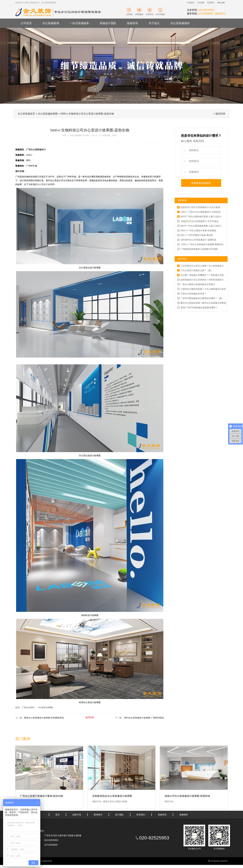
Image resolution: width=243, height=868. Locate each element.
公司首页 (26, 23)
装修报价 (184, 815)
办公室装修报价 (180, 23)
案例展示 (98, 815)
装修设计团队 (108, 23)
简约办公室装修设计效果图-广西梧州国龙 (144, 718)
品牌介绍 (77, 815)
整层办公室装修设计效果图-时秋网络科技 (44, 718)
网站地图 (221, 3)
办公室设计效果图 (46, 184)
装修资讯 (133, 23)
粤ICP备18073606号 (218, 861)
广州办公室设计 (28, 707)
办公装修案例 (51, 23)
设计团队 (119, 815)
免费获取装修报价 (201, 183)
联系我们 (211, 3)
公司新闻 (201, 3)
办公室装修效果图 (48, 114)
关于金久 (154, 23)
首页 (57, 815)
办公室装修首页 (26, 114)
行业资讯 (190, 3)
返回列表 (90, 717)
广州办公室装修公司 (76, 135)
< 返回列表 (219, 114)
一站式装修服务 (79, 23)
